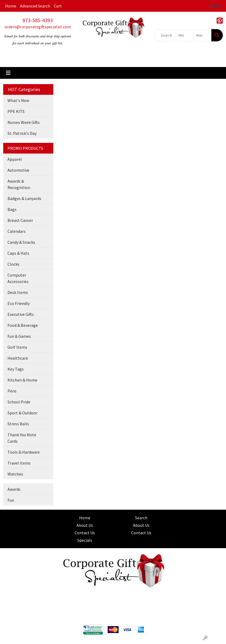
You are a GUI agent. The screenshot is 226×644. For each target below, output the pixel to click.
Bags (12, 209)
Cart (58, 6)
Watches (15, 474)
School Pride (19, 402)
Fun (11, 500)
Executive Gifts (21, 314)
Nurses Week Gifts (24, 122)
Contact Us (85, 533)
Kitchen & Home (22, 380)
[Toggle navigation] (8, 73)
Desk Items (18, 292)
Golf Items (17, 347)
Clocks (13, 264)
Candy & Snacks (21, 242)
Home (11, 6)
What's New (18, 100)
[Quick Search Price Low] (185, 35)
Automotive (18, 170)
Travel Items (19, 463)
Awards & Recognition (19, 184)
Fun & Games (19, 336)
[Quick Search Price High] (203, 35)
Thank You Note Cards (22, 438)
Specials (85, 540)
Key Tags (16, 369)
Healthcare (18, 358)
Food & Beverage (23, 325)
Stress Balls (18, 424)
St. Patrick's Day (22, 133)
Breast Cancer (20, 220)
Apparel (15, 159)
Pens (12, 391)
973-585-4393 (38, 20)
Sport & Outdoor (23, 413)
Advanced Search (35, 6)
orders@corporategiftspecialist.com (38, 27)
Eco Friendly (19, 303)
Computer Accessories (18, 278)
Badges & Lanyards (24, 198)
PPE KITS (16, 111)
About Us (85, 525)
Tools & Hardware (24, 452)
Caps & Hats (18, 253)
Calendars (17, 231)
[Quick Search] (165, 35)
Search (141, 518)
